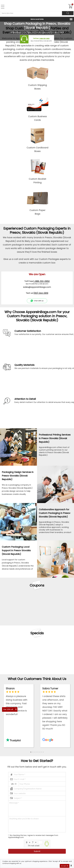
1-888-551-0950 (44, 39)
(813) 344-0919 (41, 293)
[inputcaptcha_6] (40, 842)
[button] (31, 752)
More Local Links (37, 19)
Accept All (65, 866)
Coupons (37, 585)
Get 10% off (8, 709)
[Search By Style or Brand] (31, 13)
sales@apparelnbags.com (37, 287)
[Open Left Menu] (3, 7)
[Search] (68, 13)
